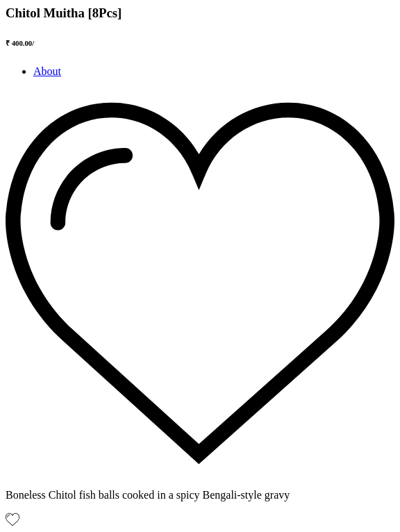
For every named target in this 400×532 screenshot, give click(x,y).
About (47, 71)
